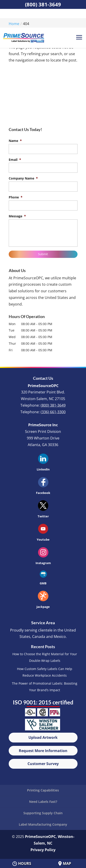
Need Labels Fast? (43, 802)
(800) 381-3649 (43, 4)
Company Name (23, 178)
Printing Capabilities (43, 790)
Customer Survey (43, 764)
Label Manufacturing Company (43, 824)
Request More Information (43, 751)
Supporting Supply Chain (43, 813)
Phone (16, 197)
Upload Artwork (43, 737)
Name (15, 141)
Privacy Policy (43, 850)
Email (15, 160)
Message (17, 216)
